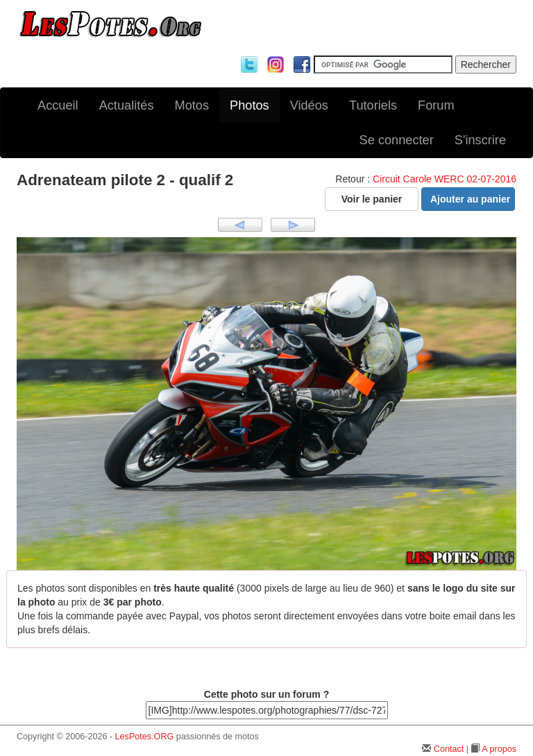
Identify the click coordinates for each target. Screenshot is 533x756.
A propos (499, 749)
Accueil (58, 105)
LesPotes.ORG (145, 737)
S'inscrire (480, 140)
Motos (192, 105)
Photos (249, 105)
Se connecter (397, 140)
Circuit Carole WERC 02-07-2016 (445, 179)
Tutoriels (373, 105)
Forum (436, 105)
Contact (449, 749)
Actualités (127, 105)
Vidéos (309, 105)
